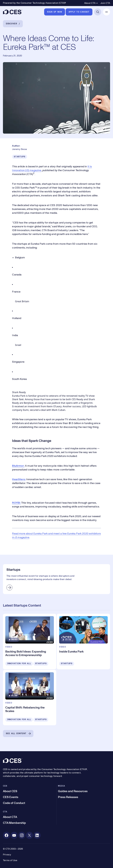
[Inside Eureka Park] (83, 641)
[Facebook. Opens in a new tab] (6, 835)
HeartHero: (19, 479)
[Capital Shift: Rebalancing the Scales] (30, 698)
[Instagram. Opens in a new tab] (22, 835)
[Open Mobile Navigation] (107, 12)
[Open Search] (98, 12)
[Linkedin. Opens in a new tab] (37, 835)
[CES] (13, 12)
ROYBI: (16, 503)
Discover (11, 24)
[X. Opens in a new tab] (29, 835)
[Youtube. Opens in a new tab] (14, 835)
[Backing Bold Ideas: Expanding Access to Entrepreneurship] (30, 641)
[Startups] (56, 579)
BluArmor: (18, 466)
